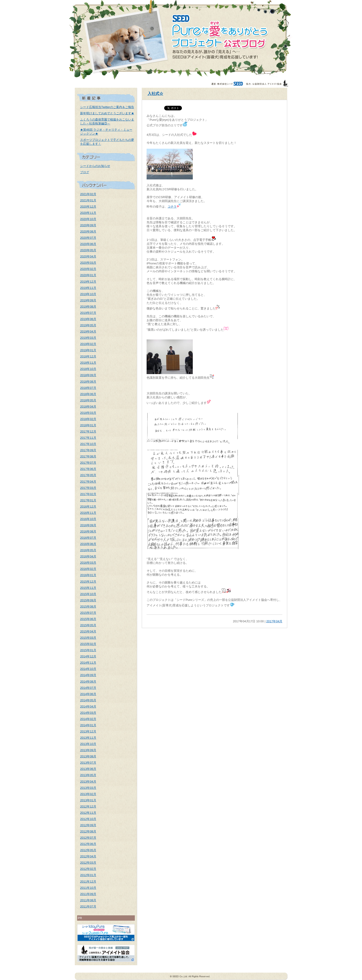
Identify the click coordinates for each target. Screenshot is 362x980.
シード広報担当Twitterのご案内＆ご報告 (107, 107)
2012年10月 (88, 819)
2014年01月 (88, 725)
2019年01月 (88, 350)
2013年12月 (88, 731)
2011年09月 (88, 894)
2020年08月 (88, 231)
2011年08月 (88, 900)
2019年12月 (88, 282)
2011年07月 (88, 906)
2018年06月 (88, 394)
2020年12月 (88, 207)
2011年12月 (88, 882)
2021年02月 (88, 194)
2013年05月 (88, 775)
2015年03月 (88, 638)
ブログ (85, 172)
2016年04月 (88, 556)
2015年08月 (88, 606)
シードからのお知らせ (95, 166)
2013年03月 (88, 788)
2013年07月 (88, 763)
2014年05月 (88, 700)
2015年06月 (88, 619)
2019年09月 (88, 300)
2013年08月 (88, 756)
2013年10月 (88, 744)
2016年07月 (88, 538)
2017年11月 (88, 438)
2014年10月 (88, 669)
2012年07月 (88, 838)
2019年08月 (88, 307)
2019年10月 (88, 294)
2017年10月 (88, 444)
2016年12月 (88, 507)
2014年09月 (88, 675)
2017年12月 (88, 431)
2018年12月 (88, 356)
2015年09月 (88, 600)
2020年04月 (88, 256)
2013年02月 (88, 794)
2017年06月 (88, 469)
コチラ (172, 207)
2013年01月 (88, 800)
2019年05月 (88, 325)
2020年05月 (88, 250)
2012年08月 (88, 831)
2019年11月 (88, 288)
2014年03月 (88, 713)
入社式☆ (155, 94)
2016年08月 (88, 531)
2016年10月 (88, 519)
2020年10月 (88, 219)
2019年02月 (88, 344)
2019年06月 (88, 319)
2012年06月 (88, 844)
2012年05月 (88, 850)
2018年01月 (88, 425)
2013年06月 (88, 769)
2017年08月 (88, 456)
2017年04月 (88, 482)
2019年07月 (88, 313)
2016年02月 (88, 569)
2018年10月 (88, 369)
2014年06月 (88, 694)
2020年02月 (88, 269)
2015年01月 (88, 650)
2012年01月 (88, 875)
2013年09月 (88, 750)
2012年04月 (88, 856)
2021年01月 (88, 200)
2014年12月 (88, 656)
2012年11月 (88, 813)
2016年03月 (88, 563)
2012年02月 (88, 869)
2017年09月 (88, 450)
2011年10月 (88, 888)
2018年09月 (88, 375)
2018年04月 (88, 407)
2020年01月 (88, 275)
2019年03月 (88, 338)
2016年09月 (88, 525)
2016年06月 (88, 544)
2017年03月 (88, 488)
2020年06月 (88, 244)
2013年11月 (88, 738)
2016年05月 (88, 550)
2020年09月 (88, 225)
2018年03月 (88, 413)
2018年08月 (88, 382)
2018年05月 (88, 400)
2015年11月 (88, 588)
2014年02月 (88, 719)
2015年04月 (88, 631)
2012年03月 (88, 863)
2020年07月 (88, 238)
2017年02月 (88, 494)
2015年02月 (88, 644)
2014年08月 (88, 682)
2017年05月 (88, 475)
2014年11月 (88, 663)
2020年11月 (88, 213)
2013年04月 (88, 782)
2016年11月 (88, 513)
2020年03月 (88, 263)
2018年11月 (88, 363)
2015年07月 (88, 613)
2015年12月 (88, 582)
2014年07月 (88, 688)
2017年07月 (88, 463)
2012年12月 (88, 806)
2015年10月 (88, 594)
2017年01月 (88, 500)
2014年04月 (88, 706)
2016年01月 (88, 575)
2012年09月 (88, 825)
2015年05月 (88, 625)
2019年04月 (88, 331)
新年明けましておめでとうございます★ (107, 113)
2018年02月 (88, 419)
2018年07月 (88, 388)
